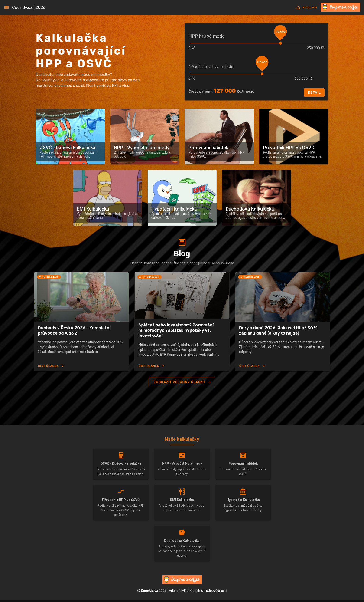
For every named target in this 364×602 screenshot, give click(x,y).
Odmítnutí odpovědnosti (209, 591)
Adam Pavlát (178, 591)
